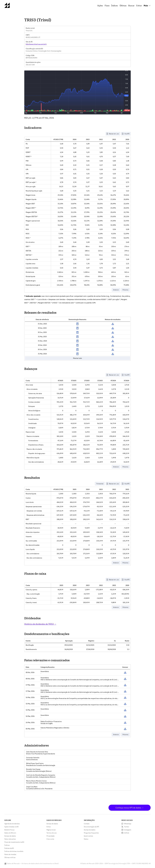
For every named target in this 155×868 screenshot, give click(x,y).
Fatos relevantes (10, 839)
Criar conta (50, 839)
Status (86, 839)
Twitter (127, 827)
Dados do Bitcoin (10, 833)
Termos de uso (52, 833)
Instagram (128, 830)
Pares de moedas (10, 854)
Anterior (116, 290)
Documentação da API (91, 827)
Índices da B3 (9, 848)
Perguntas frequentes (91, 833)
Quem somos (88, 836)
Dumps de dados (10, 836)
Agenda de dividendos (12, 824)
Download (113, 324)
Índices (115, 6)
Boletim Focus (9, 830)
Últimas (123, 6)
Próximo (125, 290)
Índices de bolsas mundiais (14, 851)
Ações (100, 6)
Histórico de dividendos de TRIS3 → (40, 624)
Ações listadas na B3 (11, 827)
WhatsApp (128, 824)
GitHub (127, 833)
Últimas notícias (10, 857)
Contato (87, 824)
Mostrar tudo (77, 358)
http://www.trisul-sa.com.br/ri (36, 44)
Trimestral (100, 484)
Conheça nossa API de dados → (130, 808)
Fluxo (107, 6)
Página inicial (51, 830)
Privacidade (51, 836)
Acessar (125, 672)
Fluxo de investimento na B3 (14, 842)
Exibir (77, 324)
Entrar (139, 6)
